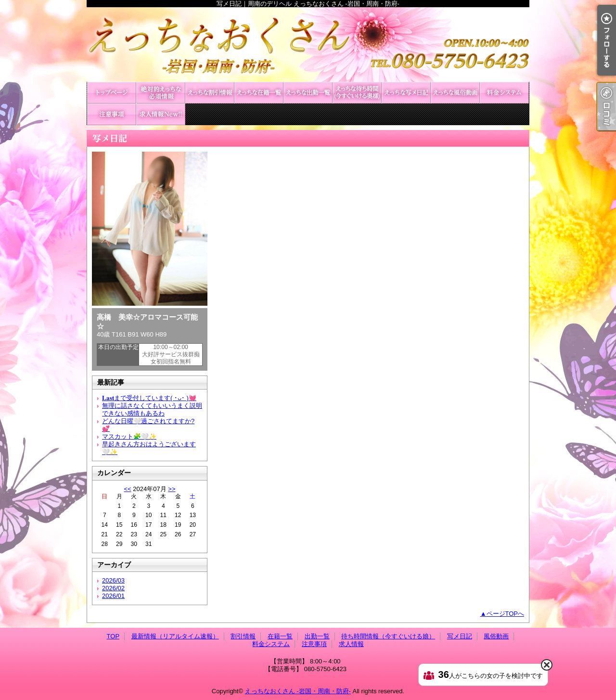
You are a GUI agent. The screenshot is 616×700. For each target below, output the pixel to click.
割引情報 (210, 93)
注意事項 (112, 114)
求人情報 (161, 114)
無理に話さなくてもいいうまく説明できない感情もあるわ (152, 409)
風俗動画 (455, 93)
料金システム (504, 93)
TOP (112, 93)
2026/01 (113, 596)
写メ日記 (406, 93)
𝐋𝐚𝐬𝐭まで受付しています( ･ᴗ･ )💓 (149, 398)
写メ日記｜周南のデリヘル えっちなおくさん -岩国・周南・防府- (308, 45)
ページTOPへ (506, 614)
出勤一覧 (308, 93)
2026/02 (113, 588)
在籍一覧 (259, 93)
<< (127, 489)
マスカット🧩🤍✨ (129, 436)
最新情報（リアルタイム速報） (161, 93)
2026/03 (113, 580)
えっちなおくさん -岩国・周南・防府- (298, 691)
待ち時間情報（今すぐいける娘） (357, 93)
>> (172, 489)
